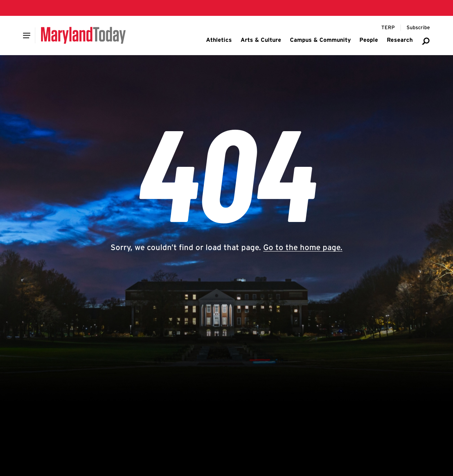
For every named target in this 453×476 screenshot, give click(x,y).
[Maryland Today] (83, 35)
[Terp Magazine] (388, 28)
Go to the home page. (303, 247)
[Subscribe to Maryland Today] (418, 28)
